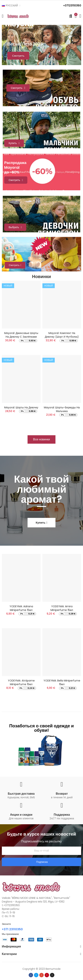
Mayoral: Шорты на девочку (21, 407)
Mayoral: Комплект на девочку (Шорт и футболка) (62, 335)
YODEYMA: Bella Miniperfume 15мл (62, 682)
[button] (41, 439)
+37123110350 (72, 5)
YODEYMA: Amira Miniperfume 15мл (62, 608)
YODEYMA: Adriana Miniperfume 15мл (21, 608)
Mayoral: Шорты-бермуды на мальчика (62, 409)
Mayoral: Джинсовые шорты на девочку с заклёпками (21, 335)
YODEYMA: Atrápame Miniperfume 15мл (21, 682)
